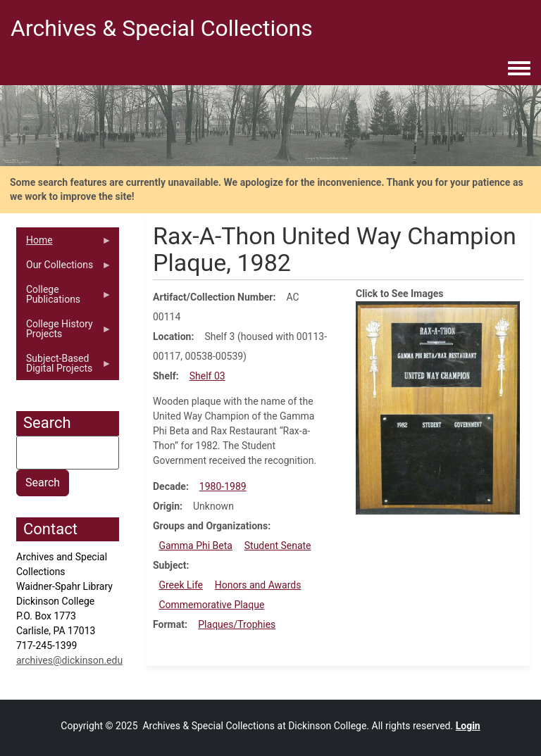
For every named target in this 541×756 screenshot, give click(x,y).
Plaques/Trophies (237, 624)
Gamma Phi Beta (195, 546)
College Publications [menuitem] (64, 298)
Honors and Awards (258, 585)
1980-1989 (223, 486)
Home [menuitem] (64, 244)
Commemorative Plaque (211, 605)
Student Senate (278, 546)
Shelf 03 (207, 376)
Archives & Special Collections (162, 28)
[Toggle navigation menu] (519, 69)
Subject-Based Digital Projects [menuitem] (64, 367)
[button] (438, 407)
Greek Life (181, 585)
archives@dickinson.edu (69, 660)
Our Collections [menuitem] (64, 268)
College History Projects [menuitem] (64, 332)
